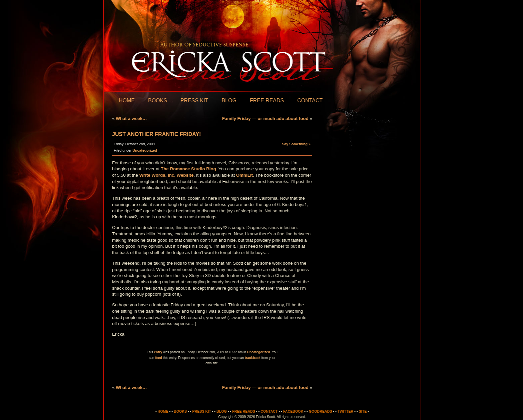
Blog (229, 100)
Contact (310, 100)
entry (158, 352)
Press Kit (194, 100)
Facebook (293, 411)
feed (159, 358)
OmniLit (244, 175)
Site (363, 411)
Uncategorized (145, 150)
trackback (253, 358)
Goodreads (321, 411)
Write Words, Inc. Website (167, 175)
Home (127, 100)
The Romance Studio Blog (188, 169)
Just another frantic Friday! (156, 134)
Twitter (345, 411)
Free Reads (267, 100)
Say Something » (296, 144)
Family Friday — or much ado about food (265, 118)
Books (158, 100)
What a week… (131, 118)
